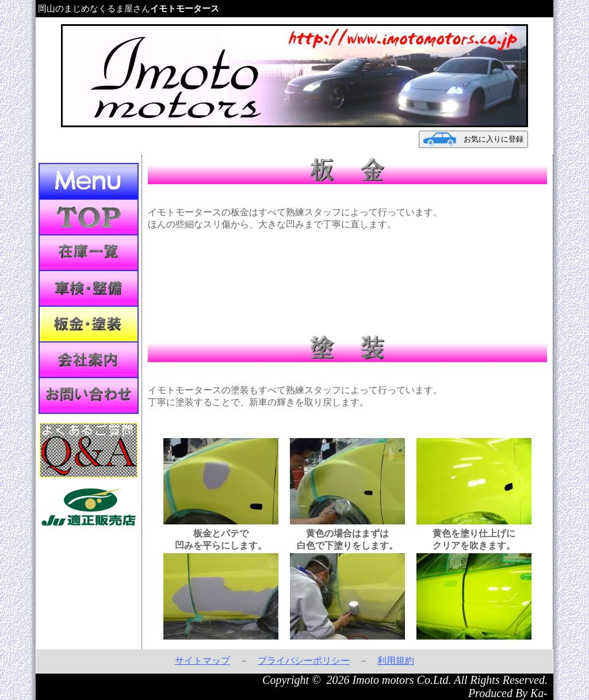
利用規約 (396, 661)
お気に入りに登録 (473, 139)
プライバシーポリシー (304, 661)
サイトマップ (202, 661)
